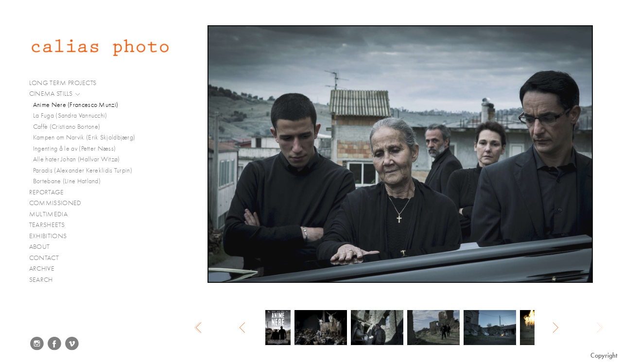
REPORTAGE (51, 192)
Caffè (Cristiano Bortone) (67, 127)
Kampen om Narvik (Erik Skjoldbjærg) (84, 137)
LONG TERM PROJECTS (67, 83)
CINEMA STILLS (55, 94)
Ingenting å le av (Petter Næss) (74, 148)
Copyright (604, 355)
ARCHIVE (42, 269)
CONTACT (44, 258)
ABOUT (40, 247)
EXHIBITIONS (48, 236)
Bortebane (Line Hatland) (67, 181)
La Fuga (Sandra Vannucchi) (70, 115)
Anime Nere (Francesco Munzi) (76, 105)
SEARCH (41, 280)
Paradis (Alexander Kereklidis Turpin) (83, 170)
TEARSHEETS (47, 225)
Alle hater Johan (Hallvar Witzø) (77, 159)
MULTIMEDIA (52, 214)
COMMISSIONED (59, 203)
